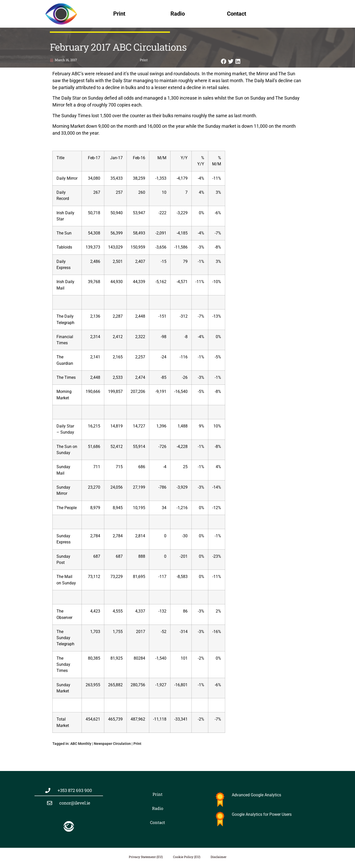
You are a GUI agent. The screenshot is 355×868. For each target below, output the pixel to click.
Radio (178, 14)
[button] (224, 61)
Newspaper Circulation (112, 744)
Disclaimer (219, 857)
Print (119, 14)
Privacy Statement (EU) (146, 857)
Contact (237, 14)
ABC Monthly (81, 744)
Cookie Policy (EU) (187, 857)
